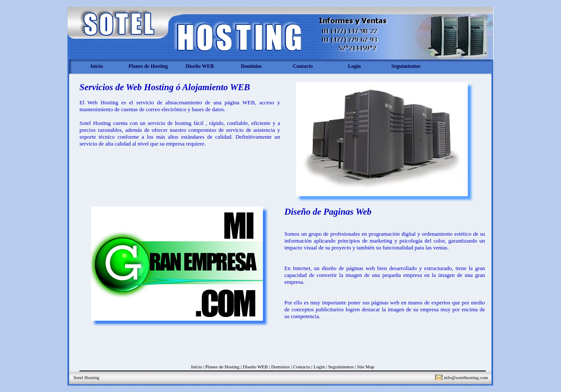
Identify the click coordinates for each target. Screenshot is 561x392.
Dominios (252, 66)
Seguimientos (406, 66)
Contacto (303, 66)
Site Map (366, 367)
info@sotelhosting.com (466, 377)
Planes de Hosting (148, 66)
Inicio (96, 66)
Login (354, 66)
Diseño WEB (200, 66)
